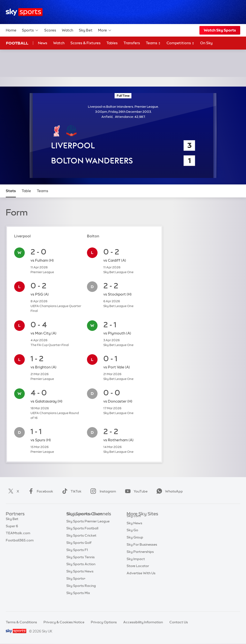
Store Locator (138, 571)
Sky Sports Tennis (80, 564)
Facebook (40, 491)
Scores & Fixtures (86, 43)
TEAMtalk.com (18, 536)
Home (11, 30)
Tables (112, 43)
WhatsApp (169, 491)
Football (17, 43)
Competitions (180, 43)
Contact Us (179, 622)
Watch (68, 30)
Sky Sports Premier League (88, 529)
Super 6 (12, 529)
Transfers (132, 43)
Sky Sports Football (82, 536)
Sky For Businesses (142, 550)
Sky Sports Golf (79, 550)
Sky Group (135, 543)
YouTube (135, 491)
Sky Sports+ (76, 586)
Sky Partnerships (140, 557)
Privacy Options (104, 622)
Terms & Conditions (21, 622)
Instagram (102, 491)
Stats (11, 191)
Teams (153, 43)
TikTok (71, 491)
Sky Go (132, 536)
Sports (30, 30)
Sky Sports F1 (77, 557)
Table (26, 191)
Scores (50, 30)
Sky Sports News (80, 579)
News (43, 43)
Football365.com (20, 543)
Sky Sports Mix (78, 600)
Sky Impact (136, 564)
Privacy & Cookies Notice (64, 622)
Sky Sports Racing (81, 593)
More (105, 30)
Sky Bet (86, 30)
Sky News (134, 529)
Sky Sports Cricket (81, 543)
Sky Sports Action (81, 571)
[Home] (24, 12)
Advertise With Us (141, 579)
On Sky (206, 43)
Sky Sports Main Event (84, 521)
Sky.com (134, 521)
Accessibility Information (143, 622)
